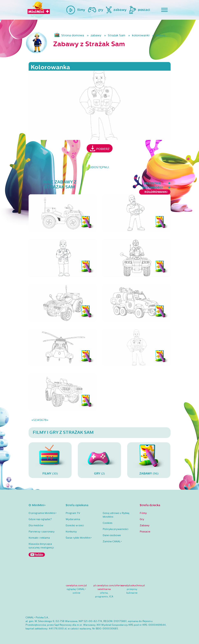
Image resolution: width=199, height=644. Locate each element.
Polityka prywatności (116, 529)
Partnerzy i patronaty (42, 532)
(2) (99, 460)
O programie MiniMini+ (43, 513)
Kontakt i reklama (39, 538)
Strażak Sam (117, 35)
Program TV (73, 513)
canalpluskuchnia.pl (133, 585)
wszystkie (96, 183)
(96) (149, 460)
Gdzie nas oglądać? (40, 519)
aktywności (122, 183)
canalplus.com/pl (76, 585)
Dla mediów (36, 525)
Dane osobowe (112, 535)
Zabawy (145, 525)
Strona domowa (73, 35)
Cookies (108, 523)
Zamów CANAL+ (112, 541)
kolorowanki (141, 35)
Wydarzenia (73, 519)
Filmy (143, 513)
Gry (142, 519)
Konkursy (71, 532)
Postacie (145, 532)
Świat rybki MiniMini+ (79, 538)
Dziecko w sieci (75, 525)
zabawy (96, 35)
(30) (50, 460)
